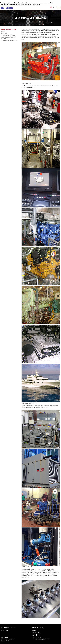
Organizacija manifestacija (9, 41)
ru (56, 7)
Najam (3, 31)
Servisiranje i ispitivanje (8, 29)
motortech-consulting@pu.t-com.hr (41, 639)
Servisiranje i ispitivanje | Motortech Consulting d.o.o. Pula (8, 8)
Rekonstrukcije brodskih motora (8, 38)
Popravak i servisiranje (8, 35)
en (53, 7)
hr (51, 7)
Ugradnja (4, 33)
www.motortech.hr (36, 637)
